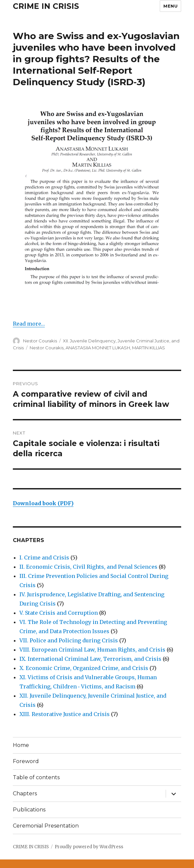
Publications (29, 810)
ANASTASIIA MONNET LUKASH (98, 348)
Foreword (26, 761)
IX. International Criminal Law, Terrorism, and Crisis (90, 659)
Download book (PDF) (43, 503)
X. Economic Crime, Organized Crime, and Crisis (84, 668)
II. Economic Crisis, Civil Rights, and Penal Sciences (88, 567)
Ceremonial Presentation (46, 826)
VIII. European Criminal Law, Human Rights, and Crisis (92, 650)
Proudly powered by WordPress (89, 847)
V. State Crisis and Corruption (59, 613)
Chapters (25, 794)
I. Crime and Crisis (44, 558)
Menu (170, 6)
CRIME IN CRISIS (46, 6)
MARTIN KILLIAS (149, 348)
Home (21, 745)
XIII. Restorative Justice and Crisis (65, 714)
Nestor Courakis (40, 341)
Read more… (29, 324)
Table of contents (36, 777)
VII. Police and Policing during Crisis (69, 640)
